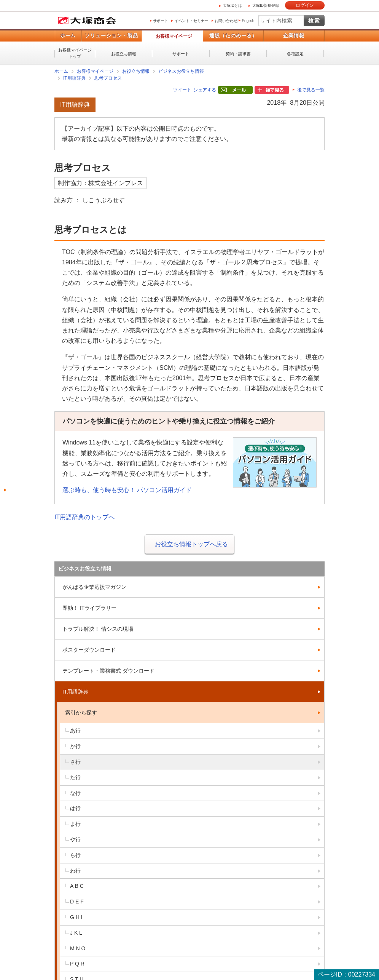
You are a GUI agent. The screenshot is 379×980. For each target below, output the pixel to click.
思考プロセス (108, 78)
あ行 (75, 731)
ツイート (182, 90)
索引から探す (81, 713)
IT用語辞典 (74, 78)
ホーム (68, 36)
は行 (75, 808)
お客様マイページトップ (75, 53)
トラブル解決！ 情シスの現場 (98, 629)
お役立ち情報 (124, 54)
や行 (75, 839)
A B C (77, 886)
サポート (161, 21)
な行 (75, 793)
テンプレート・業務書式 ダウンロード (108, 671)
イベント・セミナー (191, 21)
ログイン (305, 5)
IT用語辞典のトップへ (84, 517)
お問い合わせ (226, 21)
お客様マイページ (174, 36)
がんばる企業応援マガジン (94, 587)
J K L (76, 933)
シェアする (205, 90)
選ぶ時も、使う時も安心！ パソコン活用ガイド (127, 490)
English (248, 21)
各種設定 (295, 54)
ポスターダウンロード (89, 650)
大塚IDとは (232, 6)
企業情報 (294, 36)
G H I (76, 917)
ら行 (75, 855)
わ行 (75, 871)
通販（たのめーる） (233, 36)
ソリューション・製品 (111, 36)
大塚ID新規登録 (266, 6)
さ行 (75, 762)
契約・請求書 (238, 54)
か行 (75, 746)
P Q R (77, 964)
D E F (77, 902)
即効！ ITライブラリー (89, 608)
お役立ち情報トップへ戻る (191, 544)
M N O (78, 948)
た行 (75, 777)
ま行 (75, 824)
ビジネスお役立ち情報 (181, 71)
